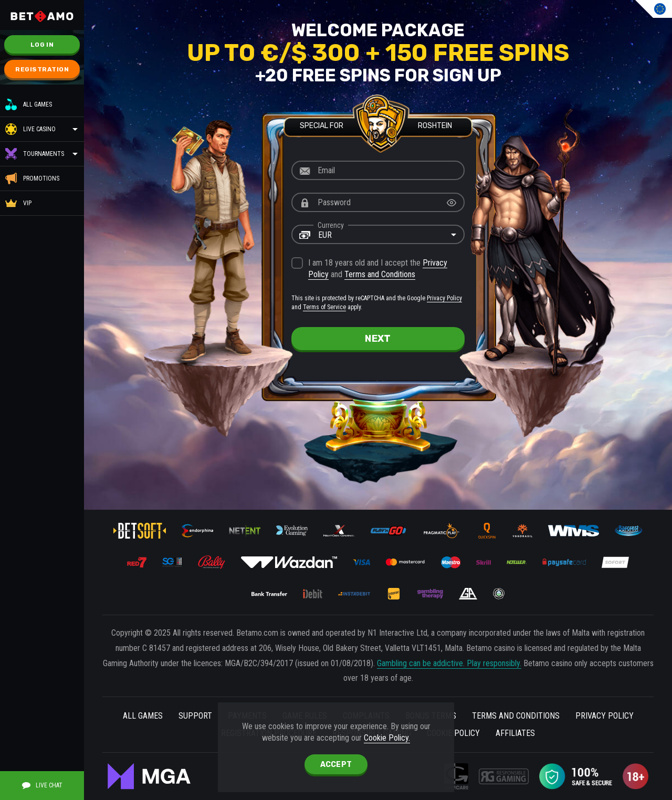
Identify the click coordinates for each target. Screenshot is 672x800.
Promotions (32, 178)
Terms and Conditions (380, 274)
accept (336, 765)
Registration (42, 69)
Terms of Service (324, 307)
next (378, 339)
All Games (29, 104)
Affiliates (515, 733)
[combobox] (378, 235)
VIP (18, 203)
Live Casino (39, 129)
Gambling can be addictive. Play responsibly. (449, 663)
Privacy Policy (444, 298)
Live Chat (42, 785)
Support (195, 716)
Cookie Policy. (387, 738)
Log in (42, 45)
